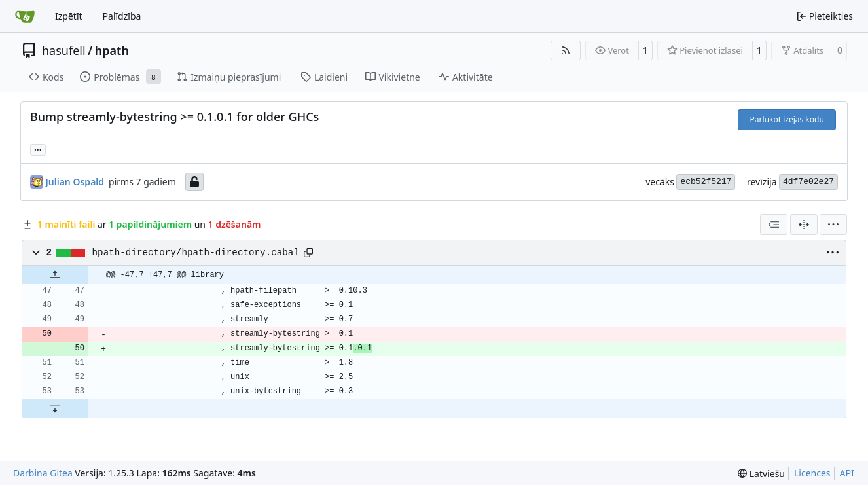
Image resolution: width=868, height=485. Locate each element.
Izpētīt (69, 16)
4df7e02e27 (808, 182)
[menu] (833, 225)
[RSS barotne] (566, 50)
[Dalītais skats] (804, 225)
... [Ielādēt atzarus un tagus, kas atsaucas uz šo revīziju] (38, 149)
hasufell (64, 50)
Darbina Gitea (43, 473)
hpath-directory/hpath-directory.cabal (196, 253)
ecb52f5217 (706, 182)
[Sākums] (25, 16)
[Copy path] (308, 253)
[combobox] (774, 225)
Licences (812, 473)
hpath (112, 50)
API (847, 473)
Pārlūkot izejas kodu (787, 119)
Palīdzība (122, 16)
